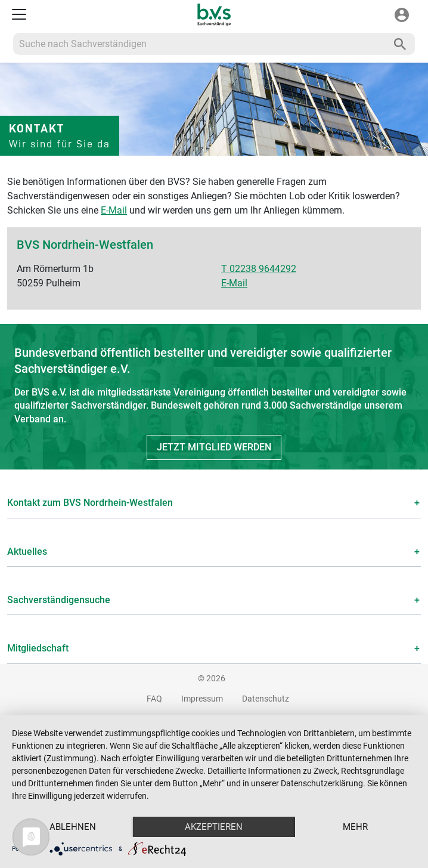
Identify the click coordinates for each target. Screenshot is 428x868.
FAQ (154, 699)
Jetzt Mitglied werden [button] (214, 447)
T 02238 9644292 (259, 269)
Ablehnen (73, 827)
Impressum (202, 699)
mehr (355, 827)
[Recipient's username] (199, 44)
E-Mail (114, 210)
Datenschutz (266, 699)
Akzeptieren (214, 827)
